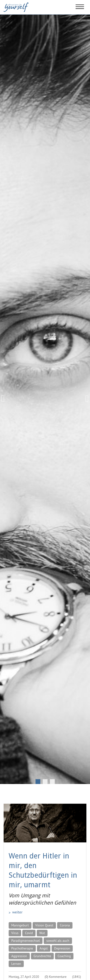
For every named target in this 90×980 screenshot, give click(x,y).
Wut (42, 933)
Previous (5, 399)
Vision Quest (44, 925)
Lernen (16, 964)
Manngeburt (20, 925)
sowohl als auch (58, 941)
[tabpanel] (45, 399)
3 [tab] (52, 782)
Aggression (19, 956)
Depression (62, 948)
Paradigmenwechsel (26, 941)
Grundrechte (42, 956)
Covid (29, 933)
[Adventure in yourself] (16, 7)
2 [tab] (45, 782)
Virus (15, 933)
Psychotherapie (22, 948)
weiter (17, 912)
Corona (65, 925)
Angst (44, 948)
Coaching (64, 956)
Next (85, 399)
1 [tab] (38, 782)
